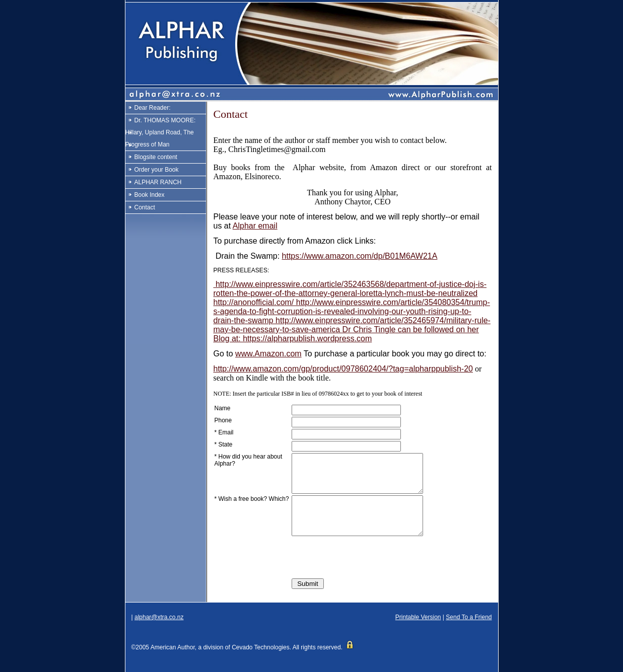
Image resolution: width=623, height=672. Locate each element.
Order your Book (157, 170)
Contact (145, 207)
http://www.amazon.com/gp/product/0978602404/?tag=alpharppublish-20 (343, 369)
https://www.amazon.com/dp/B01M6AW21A (360, 256)
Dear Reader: (153, 108)
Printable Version (418, 632)
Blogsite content (156, 157)
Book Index (150, 195)
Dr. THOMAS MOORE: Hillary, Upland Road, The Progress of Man (161, 132)
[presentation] (368, 572)
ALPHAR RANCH (158, 182)
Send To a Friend (469, 632)
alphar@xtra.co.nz (159, 632)
